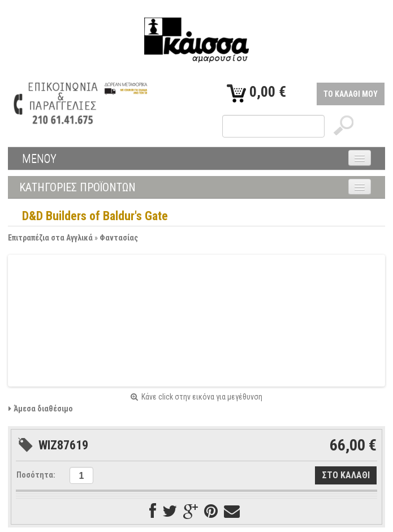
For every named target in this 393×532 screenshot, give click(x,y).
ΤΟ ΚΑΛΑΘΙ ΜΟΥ (351, 94)
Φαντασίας (119, 238)
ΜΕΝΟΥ (39, 158)
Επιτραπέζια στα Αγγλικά (50, 238)
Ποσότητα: (36, 475)
